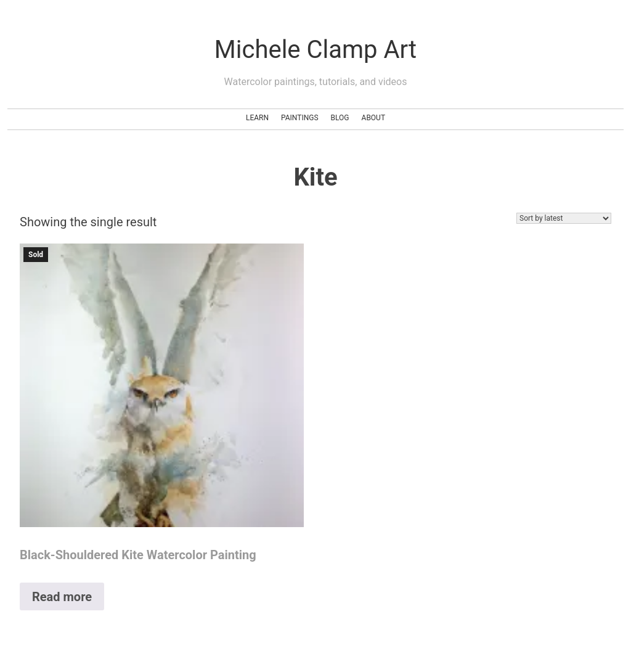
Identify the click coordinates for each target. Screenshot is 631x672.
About (374, 118)
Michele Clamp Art (315, 50)
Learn (257, 118)
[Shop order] (564, 218)
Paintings (300, 118)
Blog (340, 118)
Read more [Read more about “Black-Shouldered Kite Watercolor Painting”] (62, 597)
